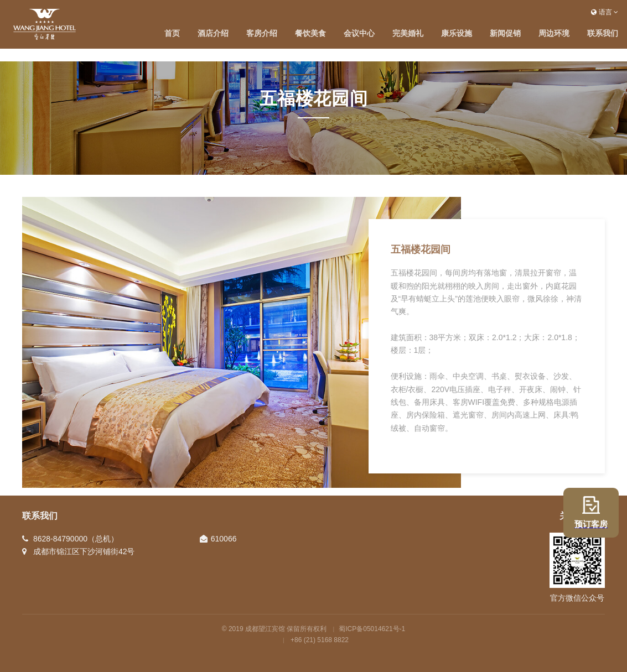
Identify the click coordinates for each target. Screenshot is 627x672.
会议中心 (359, 33)
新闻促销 (505, 33)
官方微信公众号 (577, 598)
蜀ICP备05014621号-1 (372, 629)
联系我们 (603, 33)
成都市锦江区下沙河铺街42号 (84, 551)
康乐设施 (457, 33)
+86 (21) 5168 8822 (320, 640)
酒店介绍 (213, 33)
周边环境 (554, 33)
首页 (172, 33)
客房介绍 (262, 33)
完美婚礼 (408, 33)
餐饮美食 (310, 33)
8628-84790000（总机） (76, 539)
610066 (224, 539)
